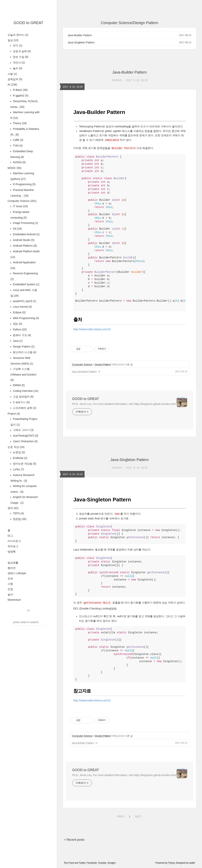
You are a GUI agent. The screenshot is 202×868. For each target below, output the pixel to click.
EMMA (18, 385)
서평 (12, 74)
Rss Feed (69, 863)
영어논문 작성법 (24, 464)
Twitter (82, 863)
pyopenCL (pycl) (24, 301)
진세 (10, 579)
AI (12, 85)
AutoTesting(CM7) (25, 436)
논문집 (19, 452)
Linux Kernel (22, 307)
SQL (17, 324)
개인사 (19, 63)
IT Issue (20, 206)
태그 (10, 536)
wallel (192, 863)
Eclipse (19, 312)
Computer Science (22, 201)
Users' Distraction (25, 441)
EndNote (20, 458)
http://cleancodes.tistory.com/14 (92, 700)
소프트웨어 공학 (24, 408)
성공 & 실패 (21, 51)
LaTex (18, 469)
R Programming (24, 184)
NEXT (138, 816)
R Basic (20, 90)
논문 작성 (16, 447)
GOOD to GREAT (28, 23)
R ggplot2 (20, 96)
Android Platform (24, 246)
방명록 (12, 552)
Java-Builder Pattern (80, 35)
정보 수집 (20, 57)
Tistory (172, 863)
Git (17, 229)
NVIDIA (19, 162)
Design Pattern (23, 347)
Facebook (92, 863)
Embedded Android (26, 234)
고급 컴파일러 (23, 397)
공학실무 (15, 79)
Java (17, 341)
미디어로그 (14, 541)
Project (14, 414)
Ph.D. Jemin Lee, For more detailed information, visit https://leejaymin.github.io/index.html (124, 404)
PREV (120, 816)
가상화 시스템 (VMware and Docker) (23, 374)
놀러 (17, 68)
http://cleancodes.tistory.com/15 (92, 329)
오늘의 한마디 (18, 35)
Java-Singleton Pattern (81, 42)
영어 (13, 508)
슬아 (10, 594)
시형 (10, 584)
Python (19, 329)
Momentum (14, 600)
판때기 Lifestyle (17, 573)
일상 (13, 40)
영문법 (19, 519)
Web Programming (26, 318)
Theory (19, 123)
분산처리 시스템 (24, 352)
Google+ (112, 863)
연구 (17, 45)
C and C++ (21, 402)
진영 (10, 589)
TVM (17, 146)
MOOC (14, 168)
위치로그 (13, 546)
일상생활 (13, 563)
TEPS (18, 513)
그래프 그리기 (23, 430)
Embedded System (26, 284)
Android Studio (23, 240)
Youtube (102, 863)
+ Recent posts (74, 840)
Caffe (18, 140)
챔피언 (12, 568)
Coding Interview (25, 391)
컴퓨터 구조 (22, 335)
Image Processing (25, 223)
